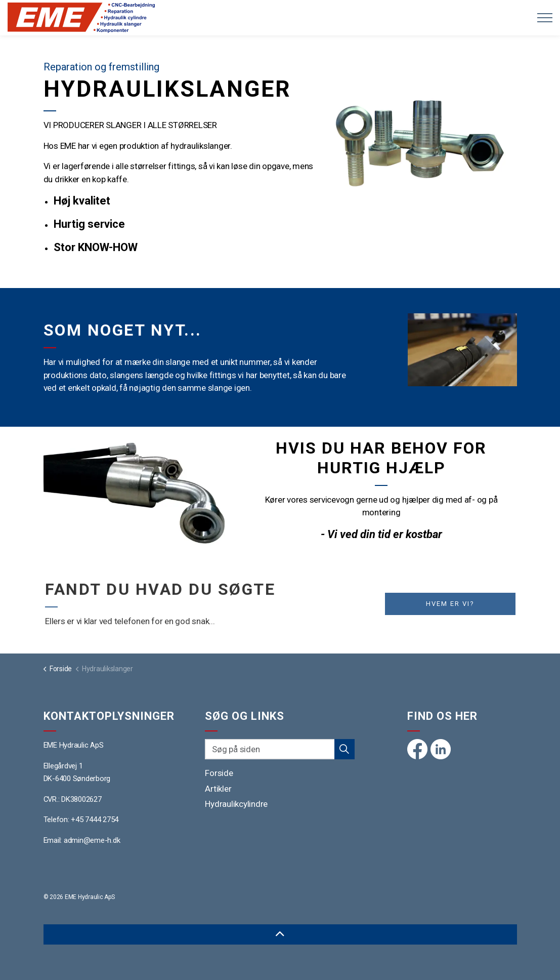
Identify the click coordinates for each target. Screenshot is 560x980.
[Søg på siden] (280, 749)
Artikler (218, 789)
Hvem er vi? (450, 604)
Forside (219, 773)
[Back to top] (280, 934)
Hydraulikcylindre (236, 804)
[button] (422, 132)
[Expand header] (545, 18)
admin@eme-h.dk (92, 840)
